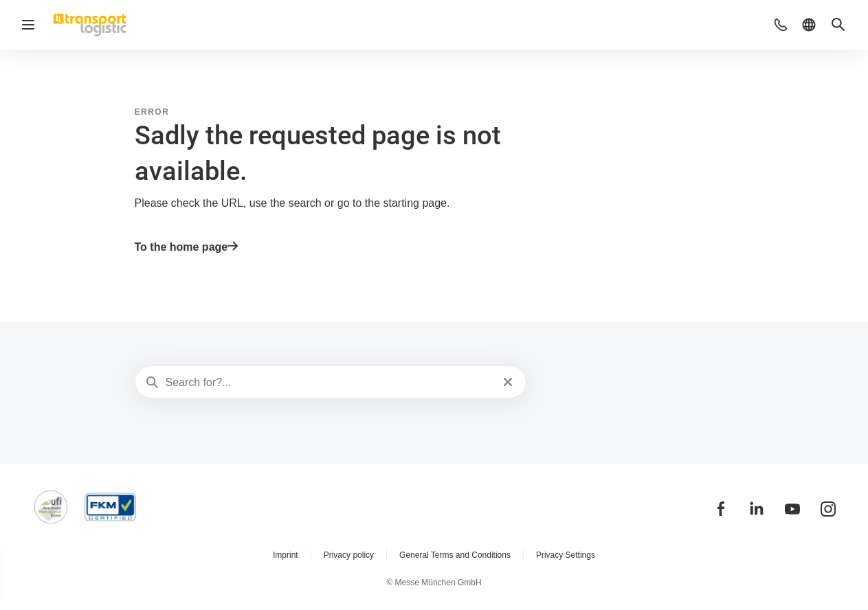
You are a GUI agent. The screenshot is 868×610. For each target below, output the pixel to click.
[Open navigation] (28, 25)
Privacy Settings (566, 555)
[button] (781, 25)
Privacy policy (349, 555)
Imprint (286, 555)
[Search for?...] (330, 383)
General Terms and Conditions (455, 555)
